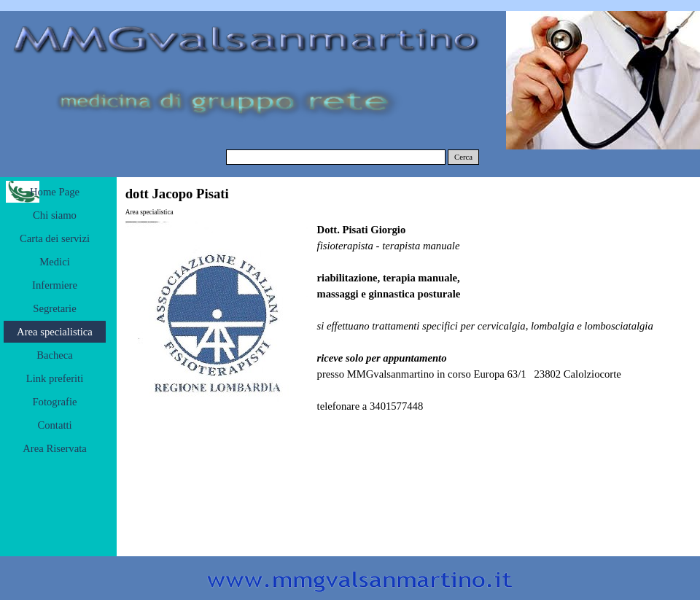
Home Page (55, 192)
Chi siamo (55, 215)
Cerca (463, 157)
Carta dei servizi (55, 238)
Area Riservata (55, 448)
